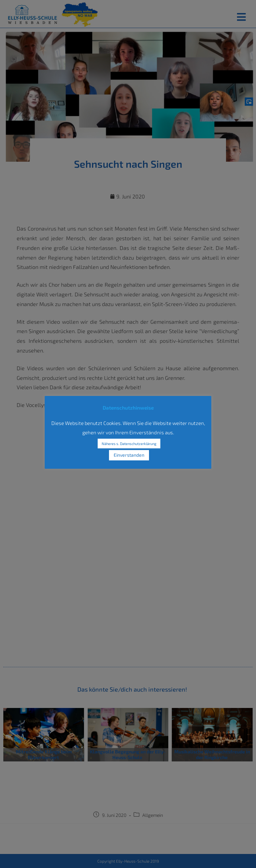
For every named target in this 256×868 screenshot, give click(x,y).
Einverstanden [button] (129, 455)
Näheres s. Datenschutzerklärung (129, 444)
